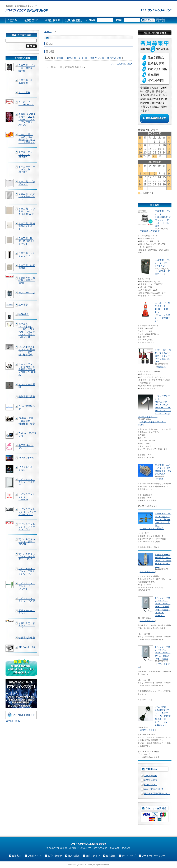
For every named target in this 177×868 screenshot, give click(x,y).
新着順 (60, 58)
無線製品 (161, 367)
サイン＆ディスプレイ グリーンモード (27, 586)
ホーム (48, 32)
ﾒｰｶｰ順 (83, 58)
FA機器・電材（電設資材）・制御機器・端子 (27, 421)
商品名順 (71, 58)
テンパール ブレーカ (27, 294)
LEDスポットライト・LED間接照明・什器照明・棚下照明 (27, 351)
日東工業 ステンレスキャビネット (27, 196)
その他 (160, 479)
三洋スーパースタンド (27, 612)
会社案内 (17, 856)
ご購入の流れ (151, 776)
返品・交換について (154, 789)
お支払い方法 (151, 780)
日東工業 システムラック (27, 255)
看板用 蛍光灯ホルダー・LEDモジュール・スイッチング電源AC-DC (27, 119)
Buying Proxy (13, 721)
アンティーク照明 (27, 386)
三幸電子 (23, 305)
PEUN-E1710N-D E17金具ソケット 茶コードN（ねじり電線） (163, 520)
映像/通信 (24, 314)
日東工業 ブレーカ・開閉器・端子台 (27, 68)
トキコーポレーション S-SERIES (27, 155)
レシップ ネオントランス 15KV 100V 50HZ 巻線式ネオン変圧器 (163, 653)
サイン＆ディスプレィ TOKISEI (27, 497)
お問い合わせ (55, 856)
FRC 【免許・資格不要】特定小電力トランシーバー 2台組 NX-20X (163, 356)
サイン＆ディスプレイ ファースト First (27, 527)
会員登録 (111, 856)
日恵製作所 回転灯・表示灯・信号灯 (27, 280)
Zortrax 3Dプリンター (27, 434)
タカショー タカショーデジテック (27, 625)
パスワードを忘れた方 (161, 20)
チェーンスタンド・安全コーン (163, 318)
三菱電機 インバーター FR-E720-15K (163, 263)
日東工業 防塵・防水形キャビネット (27, 241)
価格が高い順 (114, 58)
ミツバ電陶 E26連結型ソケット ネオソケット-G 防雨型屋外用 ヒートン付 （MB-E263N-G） (163, 716)
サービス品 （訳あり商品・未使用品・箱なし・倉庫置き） (27, 138)
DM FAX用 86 (27, 647)
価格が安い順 (97, 58)
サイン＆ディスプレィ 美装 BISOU (27, 541)
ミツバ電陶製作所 (27, 407)
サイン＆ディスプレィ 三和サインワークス (27, 571)
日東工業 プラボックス (27, 183)
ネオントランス (147, 572)
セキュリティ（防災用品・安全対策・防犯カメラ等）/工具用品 (27, 370)
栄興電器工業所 (27, 397)
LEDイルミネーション (27, 468)
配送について (151, 785)
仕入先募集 (74, 856)
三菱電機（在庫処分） (151, 231)
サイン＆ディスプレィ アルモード (27, 482)
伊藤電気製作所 (27, 638)
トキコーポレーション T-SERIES (27, 169)
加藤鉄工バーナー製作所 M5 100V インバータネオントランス (163, 561)
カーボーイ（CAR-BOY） (26, 103)
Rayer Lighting (26, 458)
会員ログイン (93, 856)
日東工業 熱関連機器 (27, 267)
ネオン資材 (24, 92)
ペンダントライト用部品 (152, 529)
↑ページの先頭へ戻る (121, 64)
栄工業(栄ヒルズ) (26, 447)
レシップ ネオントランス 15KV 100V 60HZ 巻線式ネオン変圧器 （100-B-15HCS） (163, 607)
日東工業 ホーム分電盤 (27, 81)
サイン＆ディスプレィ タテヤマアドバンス (27, 556)
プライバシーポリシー (153, 856)
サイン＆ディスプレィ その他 (27, 600)
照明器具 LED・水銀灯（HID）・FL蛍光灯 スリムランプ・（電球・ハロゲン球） (27, 330)
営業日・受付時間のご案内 (157, 794)
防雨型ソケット (147, 730)
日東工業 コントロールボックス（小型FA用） (27, 211)
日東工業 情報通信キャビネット (27, 226)
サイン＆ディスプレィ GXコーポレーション (27, 512)
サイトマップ (129, 856)
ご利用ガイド (35, 856)
